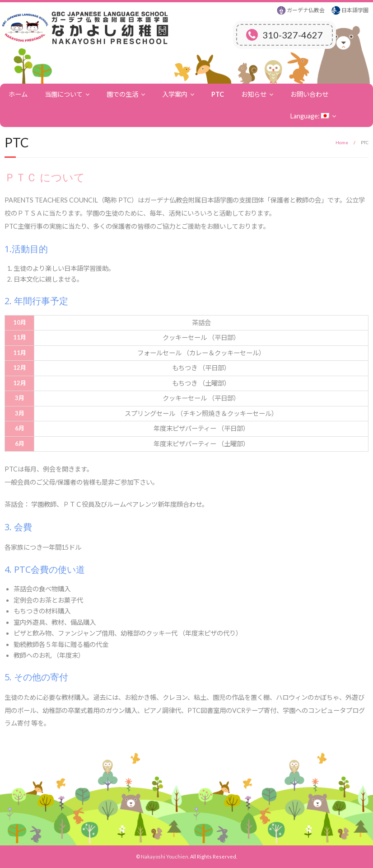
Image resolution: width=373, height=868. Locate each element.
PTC (218, 94)
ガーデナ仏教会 (306, 10)
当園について (64, 94)
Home (342, 142)
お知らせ (254, 94)
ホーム (18, 94)
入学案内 (175, 94)
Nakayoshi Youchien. (165, 856)
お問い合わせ (309, 94)
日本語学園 (355, 10)
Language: (310, 116)
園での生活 (122, 94)
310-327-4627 (284, 35)
